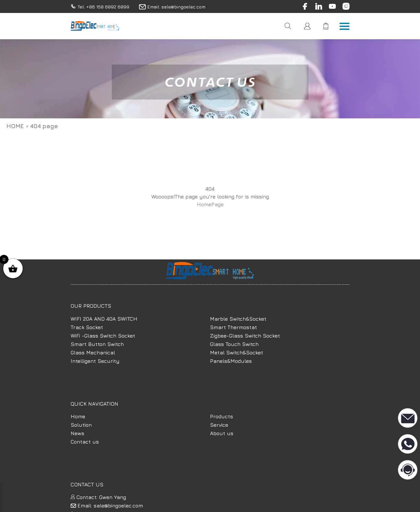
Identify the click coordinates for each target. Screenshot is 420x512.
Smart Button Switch (97, 344)
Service (219, 425)
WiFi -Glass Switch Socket (103, 336)
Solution (81, 425)
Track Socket (87, 327)
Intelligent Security (95, 361)
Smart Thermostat (233, 327)
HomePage (210, 204)
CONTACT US (87, 484)
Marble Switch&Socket (238, 319)
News (77, 433)
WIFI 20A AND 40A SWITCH (104, 319)
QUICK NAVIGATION (94, 404)
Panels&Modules (231, 361)
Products (222, 416)
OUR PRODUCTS (91, 306)
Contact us (85, 442)
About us (222, 433)
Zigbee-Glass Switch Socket (245, 336)
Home (15, 126)
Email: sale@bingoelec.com (107, 506)
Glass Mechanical (93, 352)
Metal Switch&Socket (237, 352)
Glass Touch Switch (234, 344)
